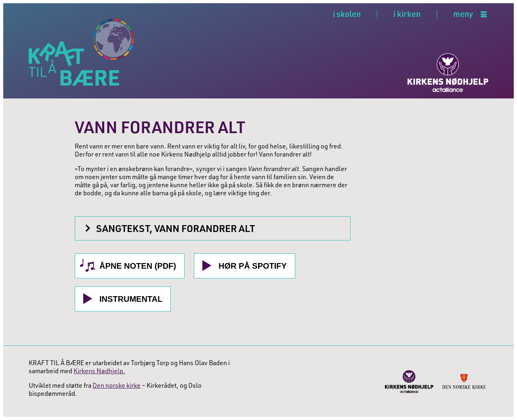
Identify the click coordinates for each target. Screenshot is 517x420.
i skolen (347, 14)
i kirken (407, 14)
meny (463, 14)
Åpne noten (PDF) (138, 266)
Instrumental (131, 299)
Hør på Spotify (253, 266)
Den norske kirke (117, 385)
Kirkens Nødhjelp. (99, 371)
